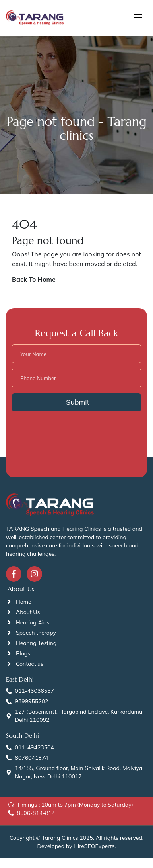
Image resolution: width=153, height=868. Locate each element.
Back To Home (34, 279)
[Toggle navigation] (137, 17)
